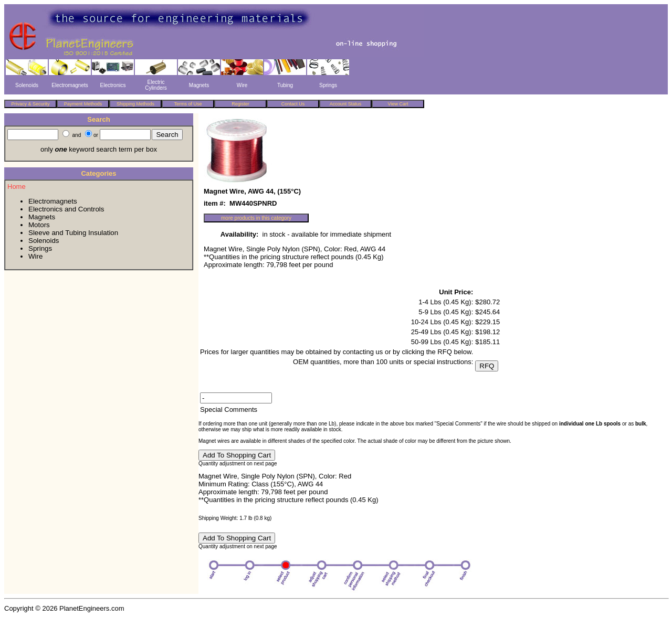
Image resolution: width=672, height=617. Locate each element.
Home (17, 187)
